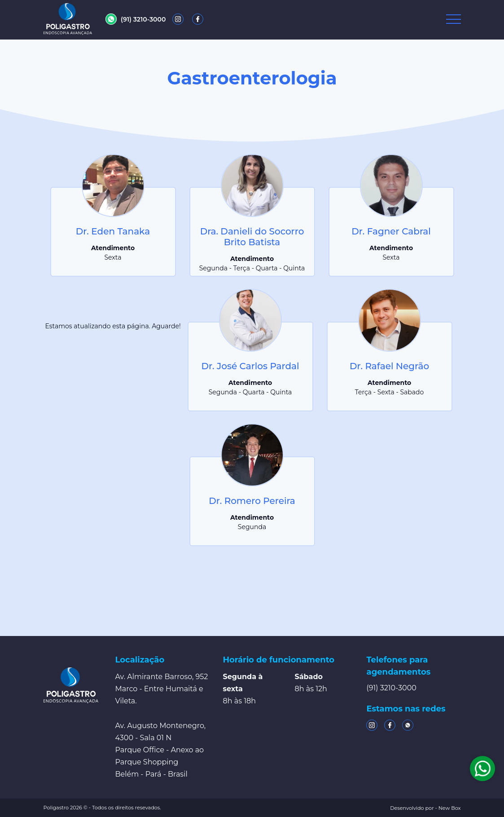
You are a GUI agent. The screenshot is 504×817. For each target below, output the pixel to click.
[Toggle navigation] (454, 19)
